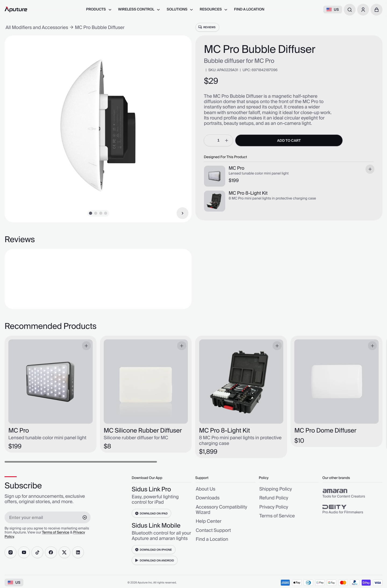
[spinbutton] (218, 140)
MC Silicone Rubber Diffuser (143, 431)
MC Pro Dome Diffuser (325, 431)
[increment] (227, 140)
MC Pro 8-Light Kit (248, 193)
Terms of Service (55, 533)
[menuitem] (99, 10)
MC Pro (236, 168)
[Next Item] (182, 213)
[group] (352, 494)
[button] (377, 10)
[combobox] (350, 10)
